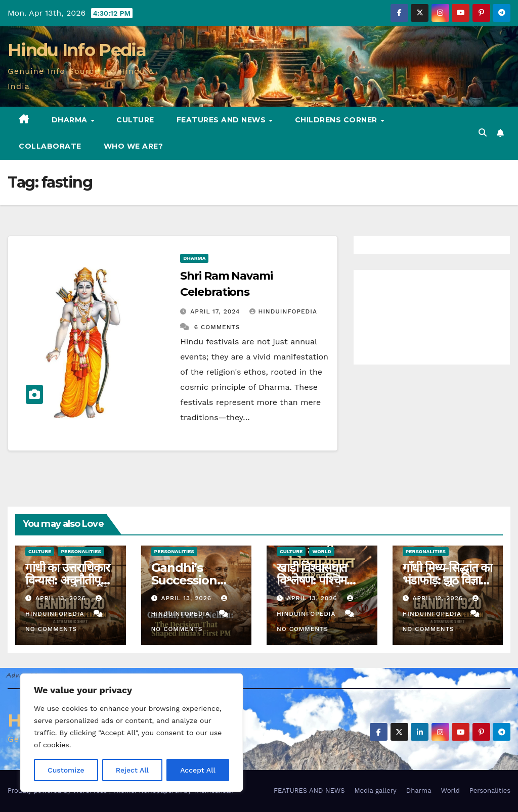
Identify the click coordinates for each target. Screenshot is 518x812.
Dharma (71, 120)
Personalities (81, 551)
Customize (66, 770)
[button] (483, 133)
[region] (132, 733)
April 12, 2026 (439, 598)
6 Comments (217, 327)
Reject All (132, 770)
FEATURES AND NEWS (222, 120)
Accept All (198, 770)
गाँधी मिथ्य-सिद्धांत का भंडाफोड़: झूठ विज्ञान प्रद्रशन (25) (448, 580)
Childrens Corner (337, 120)
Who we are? (134, 146)
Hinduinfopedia (283, 311)
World (321, 551)
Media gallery (375, 791)
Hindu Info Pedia (77, 50)
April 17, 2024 (216, 311)
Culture (135, 120)
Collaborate (50, 146)
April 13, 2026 (62, 598)
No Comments (51, 629)
